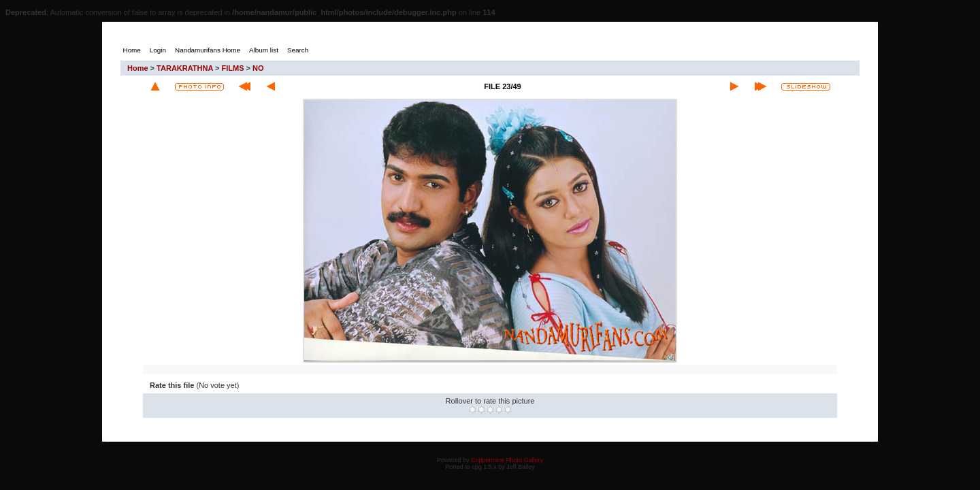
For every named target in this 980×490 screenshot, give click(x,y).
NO (258, 68)
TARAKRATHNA (185, 68)
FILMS (233, 68)
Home (138, 68)
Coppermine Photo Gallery (507, 460)
